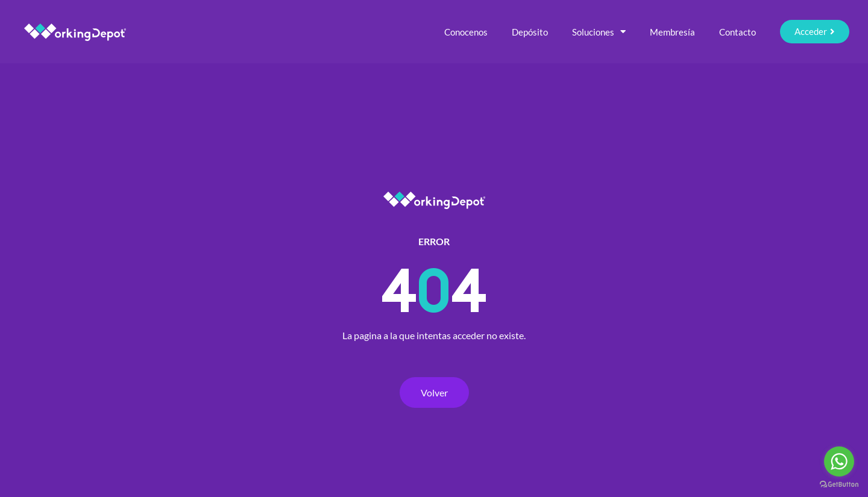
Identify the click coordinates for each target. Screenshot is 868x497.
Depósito (530, 32)
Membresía (672, 32)
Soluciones (599, 32)
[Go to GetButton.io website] (839, 485)
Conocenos (466, 32)
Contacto (737, 32)
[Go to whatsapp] (839, 461)
